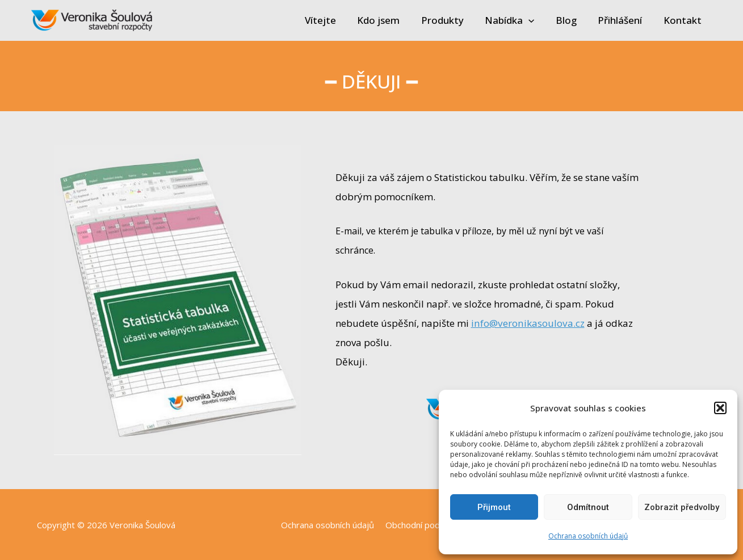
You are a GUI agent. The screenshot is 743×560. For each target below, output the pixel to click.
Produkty (451, 20)
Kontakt (684, 20)
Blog (571, 20)
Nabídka (516, 20)
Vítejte (333, 20)
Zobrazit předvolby (682, 507)
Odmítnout (588, 507)
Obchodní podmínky (422, 525)
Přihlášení (623, 20)
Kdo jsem (389, 20)
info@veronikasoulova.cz (527, 323)
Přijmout (494, 507)
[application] (535, 20)
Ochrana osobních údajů (588, 536)
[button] (720, 408)
